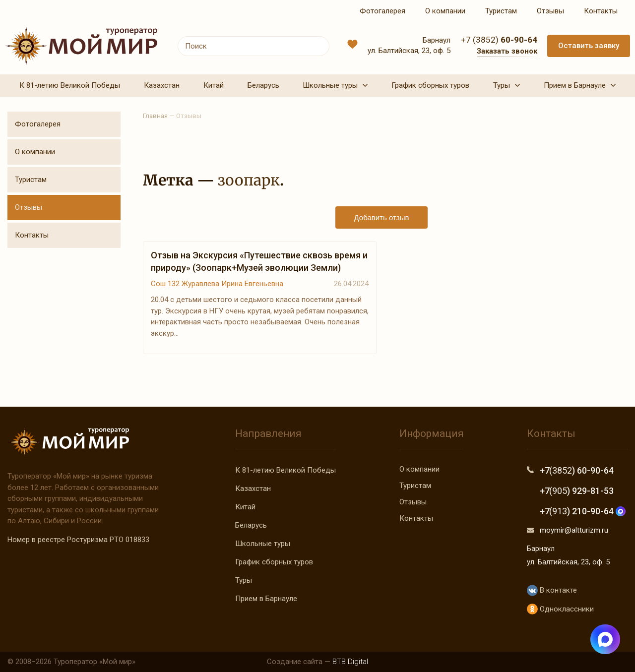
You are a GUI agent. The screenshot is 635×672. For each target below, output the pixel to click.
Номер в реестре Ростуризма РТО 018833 (78, 540)
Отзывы (29, 207)
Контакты (32, 235)
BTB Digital (350, 662)
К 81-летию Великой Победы (286, 470)
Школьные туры (263, 544)
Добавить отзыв (382, 217)
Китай (245, 507)
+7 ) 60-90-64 (577, 470)
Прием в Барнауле (266, 599)
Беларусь (251, 525)
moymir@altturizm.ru (574, 530)
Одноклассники (560, 609)
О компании (35, 152)
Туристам (31, 180)
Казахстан (253, 489)
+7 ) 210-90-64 (583, 511)
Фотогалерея (38, 124)
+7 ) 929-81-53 (577, 491)
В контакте (552, 590)
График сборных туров (274, 562)
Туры (244, 580)
